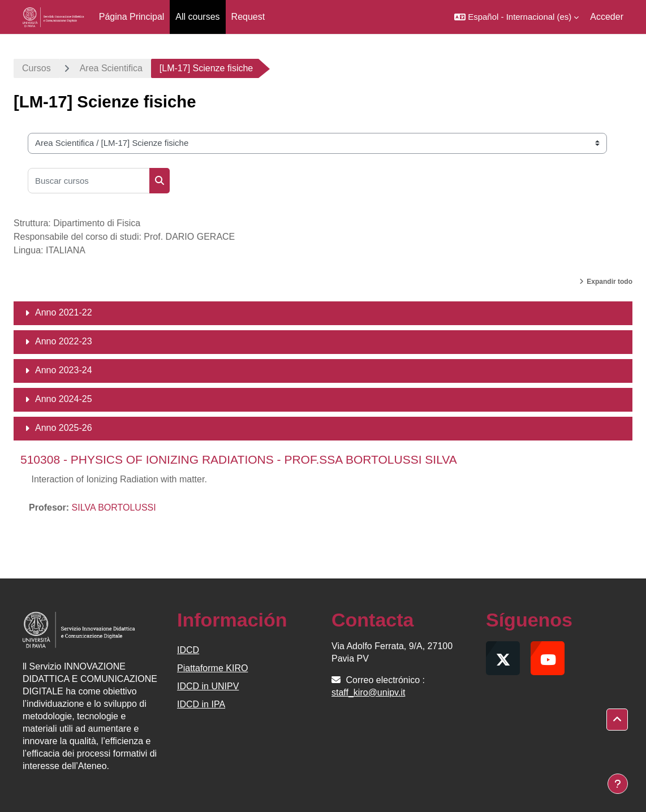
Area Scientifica (111, 68)
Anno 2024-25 (64, 399)
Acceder (607, 17)
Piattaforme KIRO (212, 668)
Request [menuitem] (248, 17)
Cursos (36, 68)
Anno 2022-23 (64, 341)
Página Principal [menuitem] (132, 17)
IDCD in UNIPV (208, 686)
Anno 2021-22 (64, 312)
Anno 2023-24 (64, 370)
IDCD (188, 650)
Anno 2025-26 (64, 428)
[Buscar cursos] (89, 181)
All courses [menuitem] (197, 17)
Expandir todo (610, 282)
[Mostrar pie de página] (618, 784)
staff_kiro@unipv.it (368, 692)
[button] (516, 17)
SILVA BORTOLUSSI (114, 507)
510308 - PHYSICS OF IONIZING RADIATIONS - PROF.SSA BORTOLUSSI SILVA (239, 459)
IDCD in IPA (201, 704)
